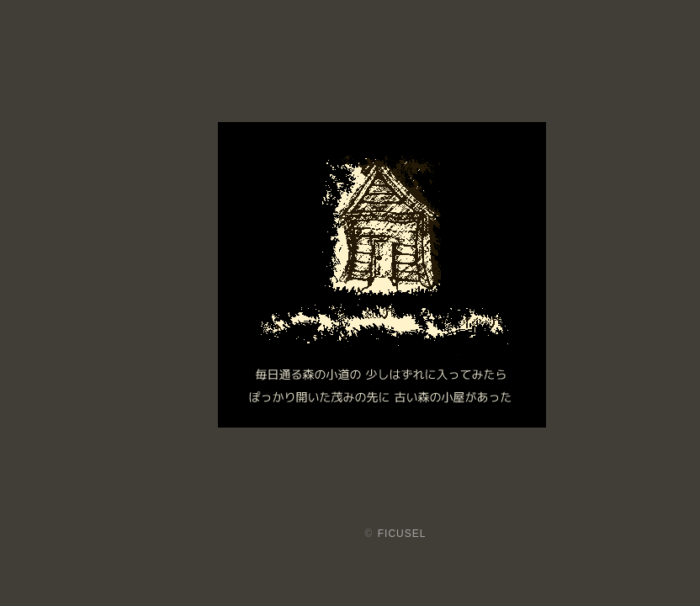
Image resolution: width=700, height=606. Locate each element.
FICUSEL (402, 534)
